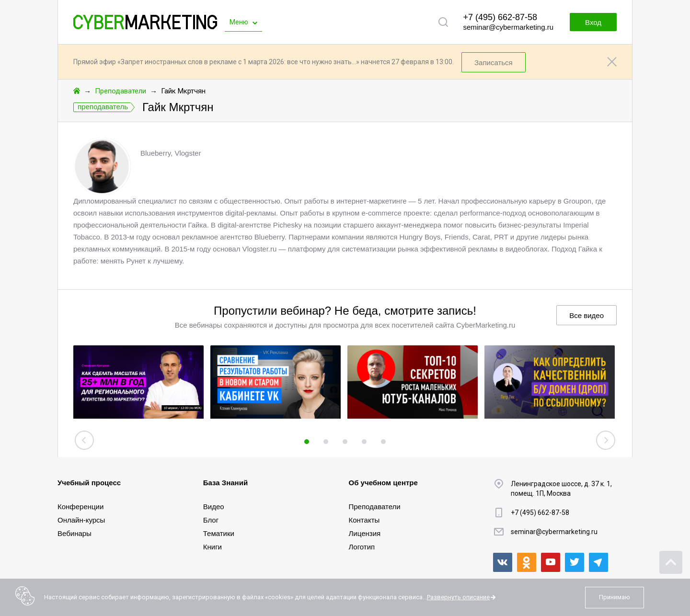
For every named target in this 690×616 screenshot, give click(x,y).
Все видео (586, 315)
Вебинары (75, 533)
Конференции (80, 507)
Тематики (219, 533)
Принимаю (615, 597)
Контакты (364, 520)
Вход (593, 22)
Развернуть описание (458, 597)
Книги (213, 547)
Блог (211, 520)
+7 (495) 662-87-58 (500, 17)
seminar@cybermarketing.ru (508, 27)
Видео (214, 507)
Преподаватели (121, 91)
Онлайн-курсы (81, 520)
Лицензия (365, 533)
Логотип (362, 547)
